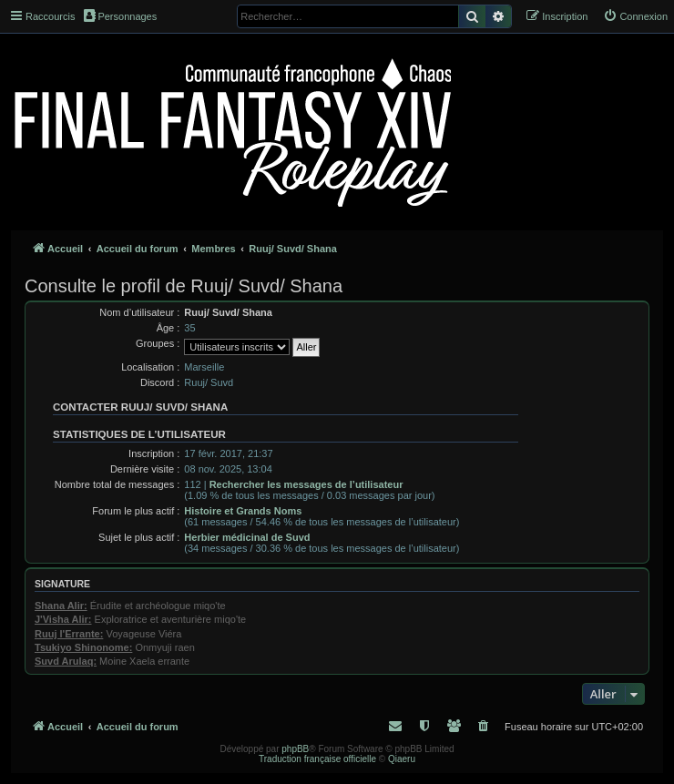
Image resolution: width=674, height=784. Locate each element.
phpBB (295, 749)
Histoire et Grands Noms (243, 511)
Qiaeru (402, 759)
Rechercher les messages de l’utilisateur (306, 484)
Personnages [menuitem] (120, 15)
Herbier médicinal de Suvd (247, 537)
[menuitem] (635, 16)
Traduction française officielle (317, 759)
